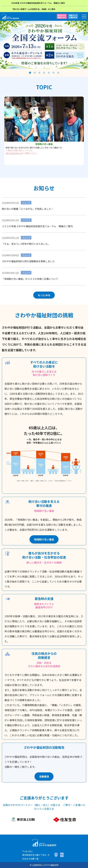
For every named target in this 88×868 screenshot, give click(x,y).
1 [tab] (30, 73)
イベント (26, 220)
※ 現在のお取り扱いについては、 (20, 150)
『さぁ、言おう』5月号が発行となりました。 (26, 244)
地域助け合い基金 (44, 539)
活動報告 (44, 776)
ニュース (26, 203)
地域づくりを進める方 (73, 16)
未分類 (36, 273)
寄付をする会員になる (62, 16)
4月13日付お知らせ (14, 153)
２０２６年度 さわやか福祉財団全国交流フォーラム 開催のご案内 (37, 226)
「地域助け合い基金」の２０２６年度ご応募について (30, 279)
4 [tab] (44, 73)
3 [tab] (39, 73)
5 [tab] (49, 73)
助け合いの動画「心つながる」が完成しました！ (28, 209)
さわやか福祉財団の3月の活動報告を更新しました (28, 261)
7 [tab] (58, 73)
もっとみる (44, 295)
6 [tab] (53, 73)
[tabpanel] (44, 45)
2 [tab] (35, 73)
